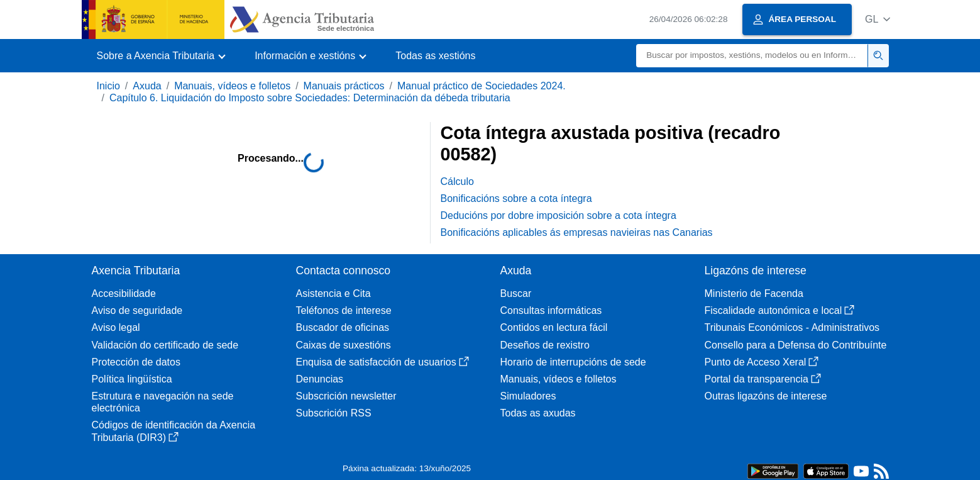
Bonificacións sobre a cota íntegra (516, 198)
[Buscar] (752, 56)
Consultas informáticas (551, 310)
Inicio (108, 86)
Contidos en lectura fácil (554, 327)
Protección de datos (136, 362)
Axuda (147, 86)
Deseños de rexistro (545, 345)
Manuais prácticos (344, 86)
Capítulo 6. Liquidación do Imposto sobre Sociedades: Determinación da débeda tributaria (310, 98)
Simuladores (528, 396)
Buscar (516, 293)
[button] (878, 19)
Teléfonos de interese (344, 310)
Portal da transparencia (763, 379)
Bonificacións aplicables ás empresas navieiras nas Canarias (577, 232)
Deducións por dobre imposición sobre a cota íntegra (559, 215)
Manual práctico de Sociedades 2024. (482, 86)
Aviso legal (116, 327)
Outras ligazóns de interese (766, 396)
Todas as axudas (538, 413)
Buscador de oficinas (343, 327)
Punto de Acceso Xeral (762, 362)
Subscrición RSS (334, 413)
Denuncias (320, 379)
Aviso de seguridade (137, 310)
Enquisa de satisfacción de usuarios (383, 362)
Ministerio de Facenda (754, 293)
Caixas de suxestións (344, 345)
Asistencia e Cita (333, 293)
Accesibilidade (124, 293)
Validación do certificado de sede (165, 345)
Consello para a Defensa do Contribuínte (796, 345)
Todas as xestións (435, 56)
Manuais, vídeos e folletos (232, 86)
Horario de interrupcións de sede (573, 362)
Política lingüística (132, 379)
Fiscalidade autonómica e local (780, 310)
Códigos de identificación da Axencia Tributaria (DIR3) (174, 431)
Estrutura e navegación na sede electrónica (163, 402)
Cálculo (457, 181)
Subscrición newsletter (346, 396)
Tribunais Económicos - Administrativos (792, 327)
